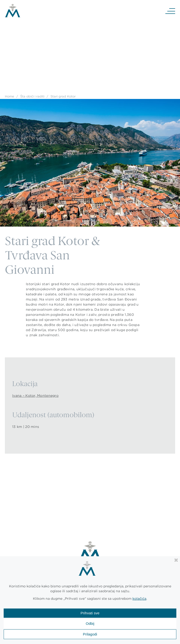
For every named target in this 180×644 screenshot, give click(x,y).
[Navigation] (170, 11)
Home (10, 96)
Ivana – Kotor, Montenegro (35, 396)
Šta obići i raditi (32, 96)
